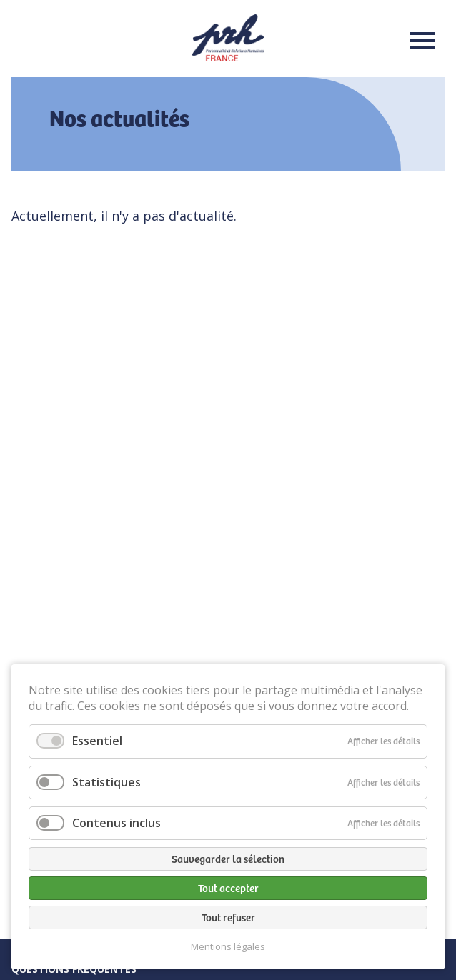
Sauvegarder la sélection (228, 859)
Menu (418, 41)
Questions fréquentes (74, 969)
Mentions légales (228, 947)
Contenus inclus (117, 823)
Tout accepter (228, 888)
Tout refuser (228, 917)
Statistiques (106, 782)
